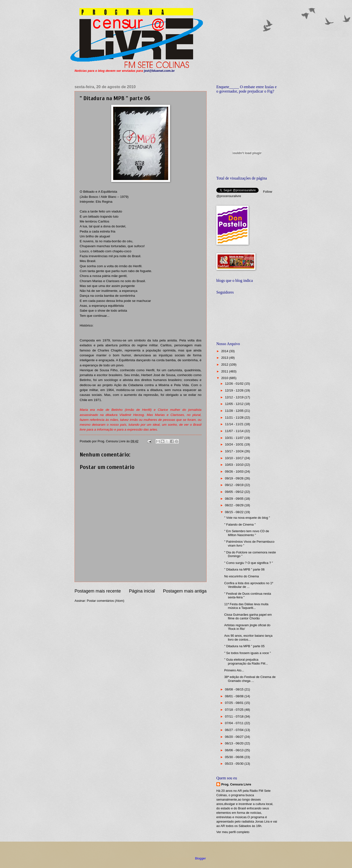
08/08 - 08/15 (235, 689)
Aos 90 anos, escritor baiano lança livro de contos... (248, 637)
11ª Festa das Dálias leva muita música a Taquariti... (246, 606)
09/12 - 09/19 (235, 485)
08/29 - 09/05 (235, 499)
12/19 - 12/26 (235, 390)
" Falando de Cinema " (240, 524)
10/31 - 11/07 (235, 438)
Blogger (200, 858)
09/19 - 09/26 (235, 478)
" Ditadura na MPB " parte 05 (244, 646)
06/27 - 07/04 (235, 730)
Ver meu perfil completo (233, 832)
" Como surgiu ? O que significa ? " (249, 563)
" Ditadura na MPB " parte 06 (244, 569)
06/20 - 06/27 (235, 737)
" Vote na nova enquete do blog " (247, 518)
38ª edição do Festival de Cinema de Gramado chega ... (250, 679)
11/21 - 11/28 (235, 418)
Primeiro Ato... (234, 670)
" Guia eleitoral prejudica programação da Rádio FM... (246, 661)
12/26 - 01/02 (235, 384)
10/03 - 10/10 (235, 465)
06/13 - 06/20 (235, 743)
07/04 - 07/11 (235, 723)
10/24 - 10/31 (235, 444)
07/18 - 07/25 (235, 710)
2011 (225, 371)
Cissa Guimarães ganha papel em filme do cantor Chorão (248, 616)
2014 (225, 351)
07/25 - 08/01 (235, 703)
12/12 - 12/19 (235, 397)
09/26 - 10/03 (235, 471)
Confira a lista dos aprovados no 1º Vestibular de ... (249, 585)
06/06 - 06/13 (235, 750)
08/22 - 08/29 (235, 505)
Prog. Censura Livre (236, 784)
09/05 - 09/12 (235, 492)
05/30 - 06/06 (235, 757)
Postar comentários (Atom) (105, 601)
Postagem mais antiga (185, 591)
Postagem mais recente (98, 591)
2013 (225, 358)
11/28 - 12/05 (235, 411)
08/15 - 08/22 (235, 512)
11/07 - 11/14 (235, 431)
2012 (225, 365)
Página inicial (142, 591)
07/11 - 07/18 (235, 716)
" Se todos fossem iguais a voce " (247, 653)
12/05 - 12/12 (235, 404)
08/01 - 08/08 (235, 696)
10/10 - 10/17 (235, 458)
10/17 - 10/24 (235, 451)
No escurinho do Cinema (242, 576)
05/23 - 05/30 (235, 764)
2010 (225, 378)
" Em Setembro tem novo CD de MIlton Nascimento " (247, 533)
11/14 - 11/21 (235, 424)
